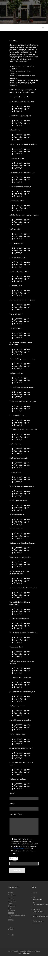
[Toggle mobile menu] (43, 28)
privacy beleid (19, 848)
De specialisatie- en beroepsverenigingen (36, 901)
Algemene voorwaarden (36, 910)
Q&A (35, 892)
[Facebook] (9, 935)
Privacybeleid (36, 921)
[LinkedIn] (13, 935)
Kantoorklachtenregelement (36, 916)
